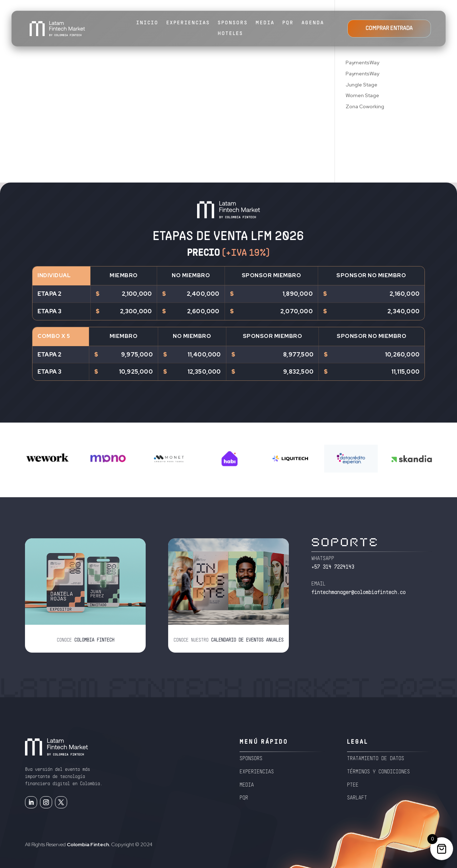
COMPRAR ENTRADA (389, 29)
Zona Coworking (365, 106)
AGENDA (313, 23)
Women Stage (362, 95)
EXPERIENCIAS (188, 23)
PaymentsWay (362, 63)
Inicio (147, 23)
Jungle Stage (361, 85)
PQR (288, 23)
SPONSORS (233, 23)
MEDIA (265, 23)
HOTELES (230, 34)
